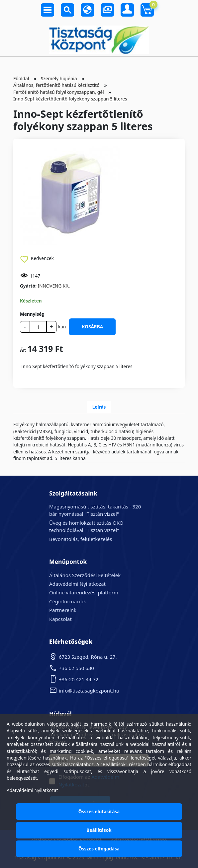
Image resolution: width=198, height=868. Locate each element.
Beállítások (99, 830)
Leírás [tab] (99, 407)
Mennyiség (32, 314)
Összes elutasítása (99, 811)
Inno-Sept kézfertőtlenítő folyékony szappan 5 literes (70, 99)
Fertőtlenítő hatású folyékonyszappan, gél (59, 92)
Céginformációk (68, 601)
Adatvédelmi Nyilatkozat (77, 584)
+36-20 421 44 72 (79, 679)
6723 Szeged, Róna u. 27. (88, 657)
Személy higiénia (59, 78)
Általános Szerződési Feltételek (85, 575)
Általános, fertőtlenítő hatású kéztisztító (56, 85)
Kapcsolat (60, 619)
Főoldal (21, 78)
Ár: (23, 350)
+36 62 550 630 (76, 668)
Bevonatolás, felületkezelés (81, 539)
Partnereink (63, 610)
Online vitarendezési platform (84, 592)
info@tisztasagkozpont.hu (89, 691)
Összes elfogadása (99, 849)
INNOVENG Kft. (54, 286)
